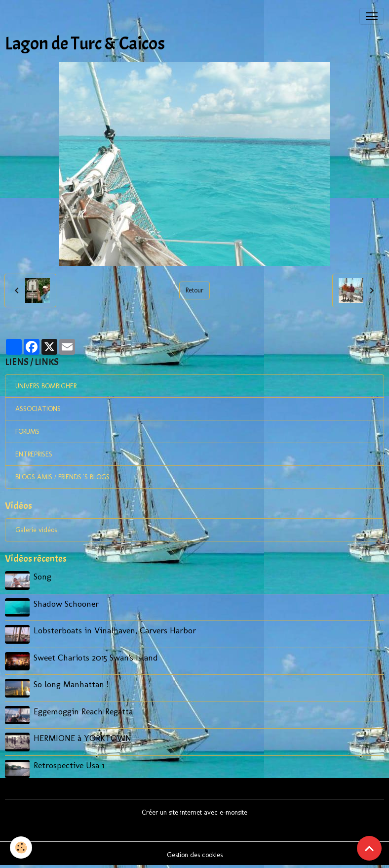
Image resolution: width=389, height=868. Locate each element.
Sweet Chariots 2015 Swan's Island (96, 657)
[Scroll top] (369, 848)
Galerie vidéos (36, 530)
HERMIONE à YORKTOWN (82, 738)
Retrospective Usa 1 (69, 765)
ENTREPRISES (34, 454)
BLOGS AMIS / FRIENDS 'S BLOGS (62, 477)
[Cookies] (21, 847)
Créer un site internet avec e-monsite (194, 812)
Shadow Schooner (66, 603)
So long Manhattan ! (71, 684)
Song (42, 576)
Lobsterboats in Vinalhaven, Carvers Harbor (115, 630)
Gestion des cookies (195, 855)
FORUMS (27, 432)
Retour (194, 290)
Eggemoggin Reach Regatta (83, 711)
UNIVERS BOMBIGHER (46, 386)
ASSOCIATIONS (38, 409)
